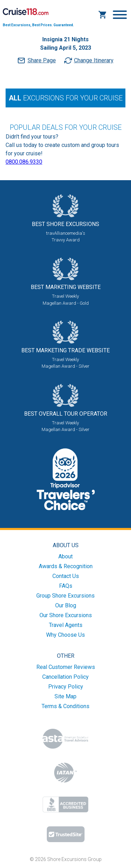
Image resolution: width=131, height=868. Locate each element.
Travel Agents (66, 625)
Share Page (42, 60)
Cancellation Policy (65, 677)
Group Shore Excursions (65, 596)
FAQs (66, 586)
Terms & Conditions (65, 706)
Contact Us (66, 576)
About (65, 556)
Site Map (65, 696)
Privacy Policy (66, 687)
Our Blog (66, 605)
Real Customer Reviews (66, 667)
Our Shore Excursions (66, 615)
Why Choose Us (65, 635)
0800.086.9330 (24, 162)
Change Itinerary (94, 60)
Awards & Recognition (66, 566)
